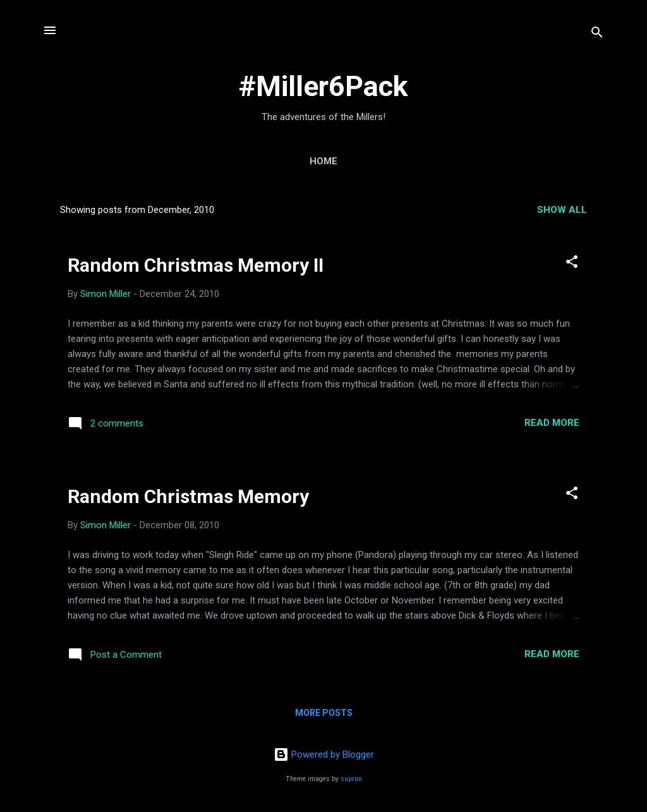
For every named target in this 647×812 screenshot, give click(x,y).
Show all (562, 210)
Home (323, 161)
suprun (351, 779)
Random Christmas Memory (188, 496)
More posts (324, 713)
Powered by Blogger (324, 754)
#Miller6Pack (323, 86)
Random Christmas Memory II (196, 265)
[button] (572, 264)
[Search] (597, 34)
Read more (552, 423)
